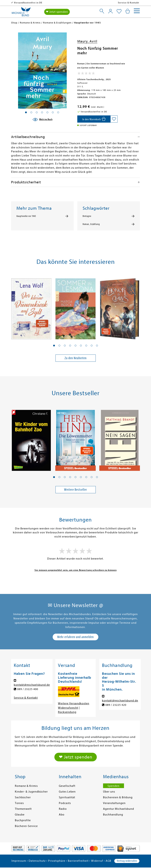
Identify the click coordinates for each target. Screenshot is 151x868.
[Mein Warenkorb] (128, 11)
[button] (54, 346)
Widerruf (97, 861)
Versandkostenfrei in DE (51, 3)
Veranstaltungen (114, 803)
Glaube (20, 815)
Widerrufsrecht (68, 708)
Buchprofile (23, 820)
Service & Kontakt (129, 3)
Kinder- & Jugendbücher (31, 792)
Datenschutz (37, 861)
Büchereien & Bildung (118, 797)
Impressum (19, 861)
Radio (63, 809)
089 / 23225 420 (116, 705)
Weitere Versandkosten (74, 703)
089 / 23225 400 (28, 689)
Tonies (19, 803)
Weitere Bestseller (75, 490)
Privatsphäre (57, 861)
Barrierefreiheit (78, 861)
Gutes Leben (67, 792)
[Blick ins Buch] (42, 120)
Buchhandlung (113, 815)
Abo (62, 815)
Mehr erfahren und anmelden (75, 637)
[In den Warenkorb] (94, 119)
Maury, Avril (87, 41)
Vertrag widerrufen (127, 861)
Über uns (109, 792)
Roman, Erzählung (91, 224)
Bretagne (87, 216)
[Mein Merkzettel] (119, 11)
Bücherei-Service (26, 826)
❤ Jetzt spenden (57, 12)
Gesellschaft (67, 786)
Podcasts (65, 803)
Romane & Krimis (26, 786)
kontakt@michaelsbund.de (32, 685)
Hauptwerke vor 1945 (26, 216)
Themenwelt (23, 809)
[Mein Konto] (110, 11)
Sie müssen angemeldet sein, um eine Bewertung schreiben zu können (76, 570)
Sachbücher (23, 797)
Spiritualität (67, 797)
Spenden (114, 786)
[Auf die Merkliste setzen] (114, 119)
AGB (108, 861)
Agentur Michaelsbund (119, 809)
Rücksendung (67, 712)
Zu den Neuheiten (76, 358)
